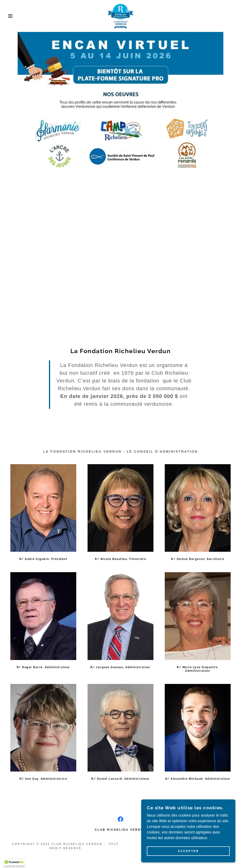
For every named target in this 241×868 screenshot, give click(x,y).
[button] (12, 16)
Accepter (188, 851)
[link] (120, 16)
